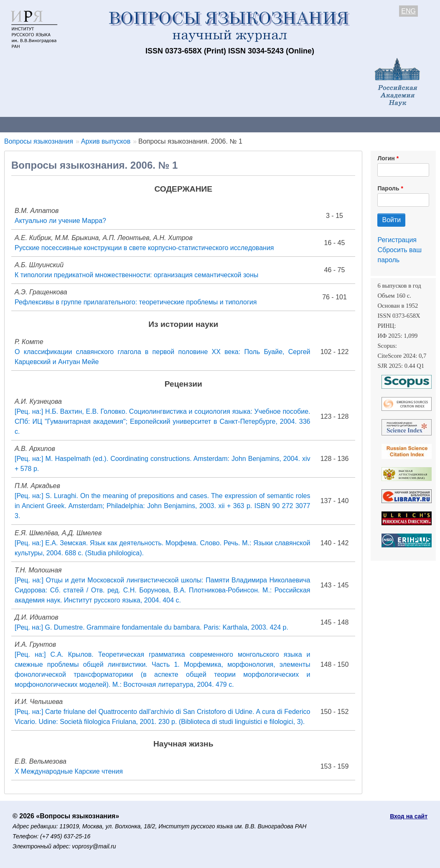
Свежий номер (170, 124)
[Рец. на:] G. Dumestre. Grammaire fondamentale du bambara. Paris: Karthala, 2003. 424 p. (151, 627)
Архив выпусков (234, 124)
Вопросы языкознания (39, 141)
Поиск (422, 124)
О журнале (25, 124)
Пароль (388, 188)
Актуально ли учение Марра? (60, 221)
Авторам (118, 124)
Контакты (73, 124)
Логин (386, 158)
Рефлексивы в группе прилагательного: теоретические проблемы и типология (136, 302)
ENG (408, 11)
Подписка (291, 124)
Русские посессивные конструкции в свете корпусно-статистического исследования (144, 248)
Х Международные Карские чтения (69, 771)
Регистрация (397, 240)
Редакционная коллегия (359, 124)
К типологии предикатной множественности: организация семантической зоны (136, 275)
